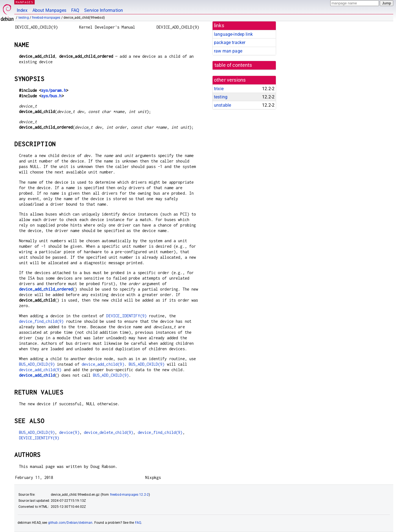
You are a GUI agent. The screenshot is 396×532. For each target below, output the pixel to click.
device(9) (69, 432)
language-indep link (233, 34)
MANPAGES (24, 2)
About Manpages (49, 10)
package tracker (230, 42)
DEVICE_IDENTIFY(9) (126, 316)
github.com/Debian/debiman (70, 523)
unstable (222, 105)
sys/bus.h (51, 96)
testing (24, 18)
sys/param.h (54, 90)
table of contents (233, 65)
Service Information (104, 10)
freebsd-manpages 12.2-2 (129, 495)
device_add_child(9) (103, 364)
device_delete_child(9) (108, 432)
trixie (219, 89)
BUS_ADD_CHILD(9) (37, 364)
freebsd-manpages (46, 18)
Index (22, 10)
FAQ (75, 10)
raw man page (228, 51)
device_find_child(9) (41, 321)
